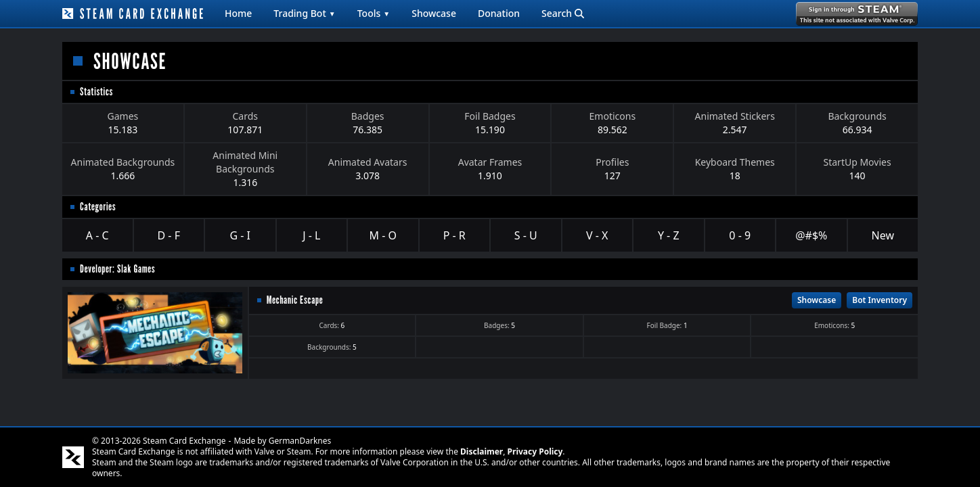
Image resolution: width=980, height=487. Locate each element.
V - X (597, 235)
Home (238, 13)
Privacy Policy (535, 451)
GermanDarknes (300, 441)
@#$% (811, 235)
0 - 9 (740, 235)
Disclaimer (482, 451)
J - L (311, 235)
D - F (169, 235)
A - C (97, 235)
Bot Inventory (879, 300)
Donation (499, 13)
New (883, 235)
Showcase (434, 13)
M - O (383, 235)
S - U (526, 235)
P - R (454, 235)
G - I (240, 235)
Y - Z (669, 235)
